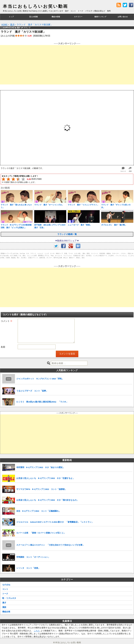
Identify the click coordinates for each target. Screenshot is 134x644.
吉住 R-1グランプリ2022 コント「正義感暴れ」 (39, 511)
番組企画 (6, 612)
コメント (7, 321)
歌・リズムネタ (9, 598)
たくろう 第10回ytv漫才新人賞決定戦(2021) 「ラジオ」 (42, 402)
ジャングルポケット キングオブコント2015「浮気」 (40, 379)
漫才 (4, 603)
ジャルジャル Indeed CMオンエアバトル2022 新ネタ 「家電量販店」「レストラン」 (55, 522)
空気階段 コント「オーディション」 (33, 557)
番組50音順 (56, 17)
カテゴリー (78, 17)
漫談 (4, 607)
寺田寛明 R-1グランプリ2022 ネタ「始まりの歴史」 (41, 467)
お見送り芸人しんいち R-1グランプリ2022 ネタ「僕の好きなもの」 (47, 500)
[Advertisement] (67, 65)
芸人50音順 (34, 17)
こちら (37, 631)
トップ (11, 17)
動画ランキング (100, 17)
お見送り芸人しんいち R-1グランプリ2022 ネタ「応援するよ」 (45, 478)
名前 (3, 347)
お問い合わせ (123, 17)
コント (5, 589)
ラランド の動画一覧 (67, 234)
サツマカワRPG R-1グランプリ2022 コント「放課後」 (41, 489)
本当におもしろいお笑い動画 (35, 6)
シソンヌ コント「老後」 (28, 568)
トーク (5, 594)
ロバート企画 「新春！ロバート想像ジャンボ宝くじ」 (41, 533)
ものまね (6, 585)
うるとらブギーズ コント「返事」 (32, 391)
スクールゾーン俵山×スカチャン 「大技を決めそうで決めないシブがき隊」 (50, 545)
